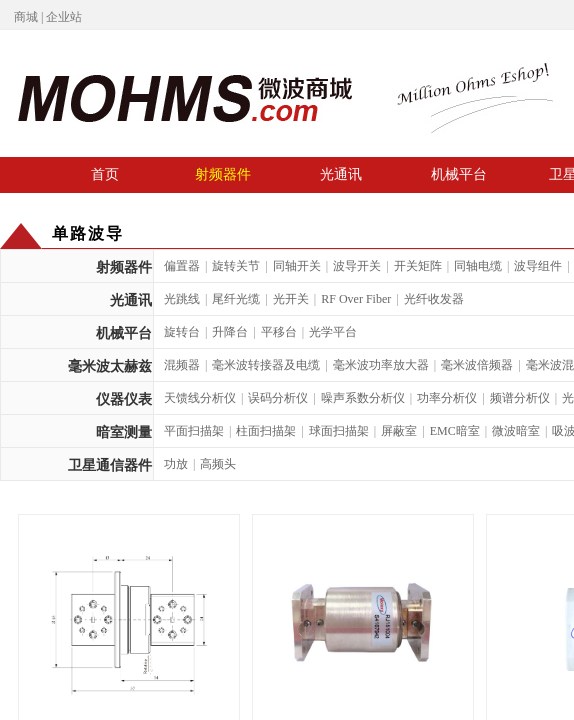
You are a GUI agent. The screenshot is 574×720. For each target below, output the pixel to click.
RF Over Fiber (356, 299)
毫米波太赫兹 (110, 366)
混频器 (182, 365)
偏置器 (182, 266)
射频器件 (223, 174)
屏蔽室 (399, 431)
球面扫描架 (339, 431)
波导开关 (357, 266)
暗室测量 (124, 432)
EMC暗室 (455, 431)
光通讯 (341, 174)
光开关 (291, 299)
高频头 (218, 464)
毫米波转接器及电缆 (266, 365)
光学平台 (333, 332)
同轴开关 (297, 266)
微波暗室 (516, 431)
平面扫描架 (194, 431)
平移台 (279, 332)
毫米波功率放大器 (381, 365)
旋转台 (182, 332)
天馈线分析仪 (200, 398)
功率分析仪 (447, 398)
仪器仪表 (124, 399)
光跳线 (182, 299)
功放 (176, 464)
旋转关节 (236, 266)
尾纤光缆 (236, 299)
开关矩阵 (418, 266)
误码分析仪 (278, 398)
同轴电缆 (478, 266)
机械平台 (459, 174)
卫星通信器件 (110, 465)
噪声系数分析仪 (363, 398)
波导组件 (538, 266)
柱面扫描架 (266, 431)
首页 (105, 174)
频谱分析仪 (520, 398)
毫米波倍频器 (477, 365)
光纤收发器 (434, 299)
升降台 (230, 332)
